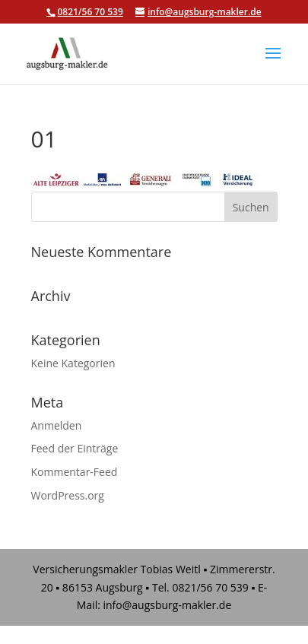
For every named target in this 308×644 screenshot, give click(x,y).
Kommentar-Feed (75, 472)
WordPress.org (68, 495)
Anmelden (57, 425)
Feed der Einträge (75, 448)
